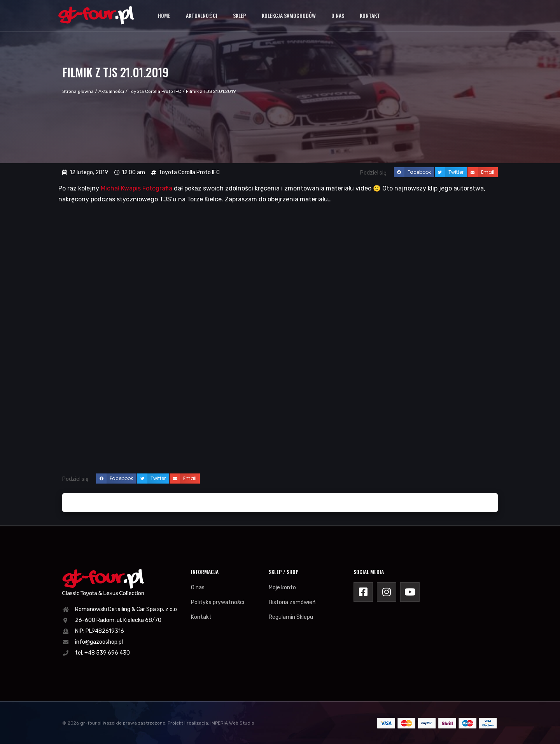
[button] (414, 172)
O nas (338, 15)
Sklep (240, 15)
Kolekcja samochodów (289, 15)
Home (164, 15)
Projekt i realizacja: (188, 723)
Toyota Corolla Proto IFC (155, 91)
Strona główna (78, 91)
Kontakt (370, 15)
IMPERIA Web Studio (232, 723)
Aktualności (201, 15)
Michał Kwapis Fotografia (136, 188)
